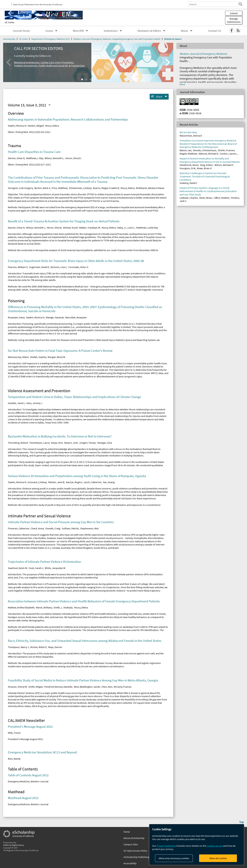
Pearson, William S (18, 267)
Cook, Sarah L (36, 568)
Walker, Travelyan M (90, 228)
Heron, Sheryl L (73, 158)
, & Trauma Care (76, 65)
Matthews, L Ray (35, 158)
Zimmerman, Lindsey (80, 188)
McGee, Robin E (39, 647)
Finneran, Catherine (18, 528)
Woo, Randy (14, 759)
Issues (49, 31)
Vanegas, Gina (105, 443)
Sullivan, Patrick (70, 528)
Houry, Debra (52, 126)
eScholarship (9, 39)
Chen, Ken (107, 687)
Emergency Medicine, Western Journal (28, 781)
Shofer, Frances (226, 150)
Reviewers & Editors (149, 31)
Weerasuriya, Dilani (18, 357)
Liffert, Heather (222, 198)
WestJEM (78, 31)
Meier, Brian (206, 198)
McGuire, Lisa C (59, 267)
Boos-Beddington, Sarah (87, 687)
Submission (111, 31)
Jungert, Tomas (87, 443)
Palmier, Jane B (56, 482)
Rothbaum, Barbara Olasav (150, 188)
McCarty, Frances (123, 687)
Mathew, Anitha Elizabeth (21, 607)
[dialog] (197, 845)
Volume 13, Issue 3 (173, 39)
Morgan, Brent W (56, 357)
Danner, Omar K (16, 158)
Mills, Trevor (14, 733)
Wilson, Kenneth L (54, 158)
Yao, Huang (109, 482)
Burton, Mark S (42, 188)
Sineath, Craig (53, 528)
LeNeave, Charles (189, 198)
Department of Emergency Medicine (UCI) (51, 39)
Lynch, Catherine (92, 482)
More (182, 84)
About (184, 31)
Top (241, 822)
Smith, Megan (36, 687)
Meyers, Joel (71, 443)
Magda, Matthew (188, 154)
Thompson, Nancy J (18, 647)
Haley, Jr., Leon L (126, 228)
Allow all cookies (218, 858)
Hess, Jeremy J (34, 403)
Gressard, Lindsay (37, 482)
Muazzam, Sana (16, 317)
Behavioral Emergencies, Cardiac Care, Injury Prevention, (44, 62)
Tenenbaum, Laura (39, 443)
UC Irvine (9, 22)
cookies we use (215, 846)
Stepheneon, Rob (89, 528)
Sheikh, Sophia (38, 357)
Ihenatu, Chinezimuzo (205, 150)
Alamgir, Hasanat (55, 317)
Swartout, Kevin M (17, 568)
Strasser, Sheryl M (17, 687)
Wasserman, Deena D (191, 136)
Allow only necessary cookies (174, 858)
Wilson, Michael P (224, 165)
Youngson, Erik (187, 168)
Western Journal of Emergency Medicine (203, 54)
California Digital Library (14, 845)
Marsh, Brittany (44, 607)
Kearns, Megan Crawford (106, 188)
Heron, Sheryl (54, 228)
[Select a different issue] (49, 105)
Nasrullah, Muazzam (76, 317)
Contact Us (215, 31)
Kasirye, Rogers (74, 482)
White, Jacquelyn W (55, 568)
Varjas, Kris (57, 443)
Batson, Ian (185, 150)
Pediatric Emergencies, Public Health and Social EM (41, 65)
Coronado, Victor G (78, 267)
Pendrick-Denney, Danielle (58, 687)
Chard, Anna (37, 528)
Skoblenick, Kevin (189, 165)
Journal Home (21, 31)
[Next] (167, 62)
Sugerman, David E (39, 267)
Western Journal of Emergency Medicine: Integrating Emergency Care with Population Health (117, 39)
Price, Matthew (59, 188)
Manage (234, 20)
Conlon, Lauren (228, 154)
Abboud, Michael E (208, 154)
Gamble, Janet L (16, 403)
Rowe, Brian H (204, 168)
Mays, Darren (55, 647)
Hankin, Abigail (36, 126)
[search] (240, 4)
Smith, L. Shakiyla (63, 607)
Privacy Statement (166, 846)
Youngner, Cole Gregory (20, 188)
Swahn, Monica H (17, 126)
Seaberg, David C (188, 183)
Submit (234, 13)
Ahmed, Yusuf (70, 228)
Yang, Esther (206, 165)
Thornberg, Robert (18, 443)
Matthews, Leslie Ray (147, 228)
